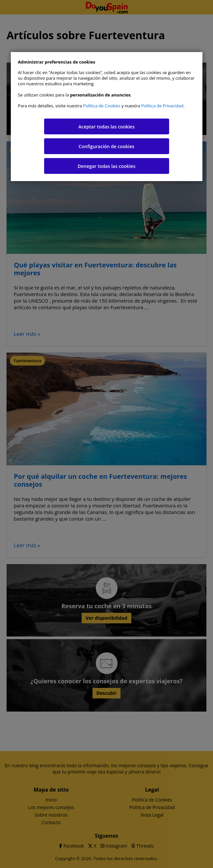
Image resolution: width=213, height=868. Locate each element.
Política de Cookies (102, 106)
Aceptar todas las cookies (106, 127)
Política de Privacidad (162, 106)
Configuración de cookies (106, 146)
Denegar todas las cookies (107, 166)
